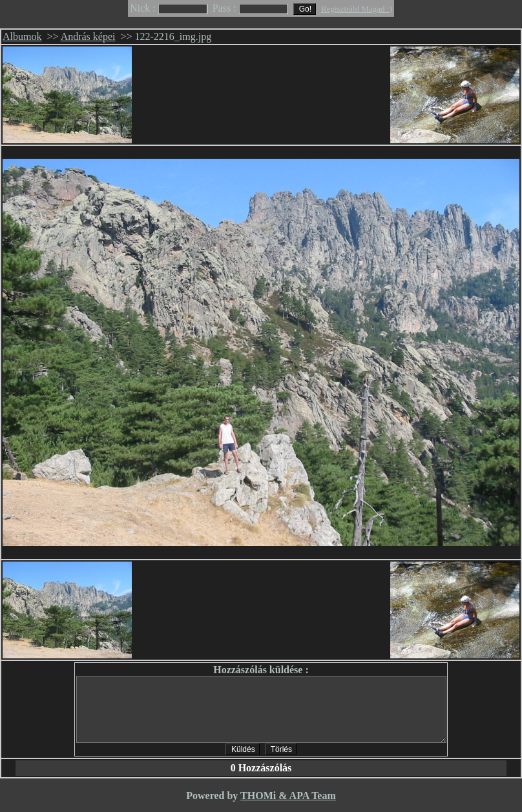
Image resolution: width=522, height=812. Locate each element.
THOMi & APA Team (288, 796)
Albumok (22, 36)
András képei (88, 36)
